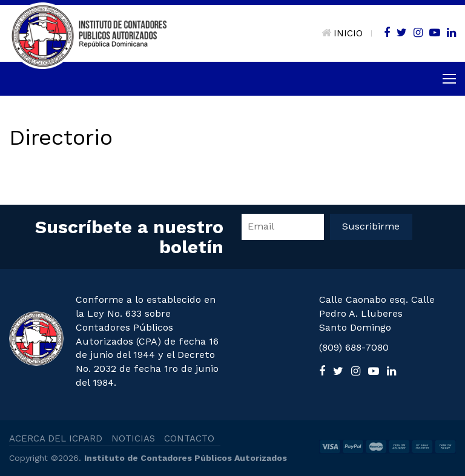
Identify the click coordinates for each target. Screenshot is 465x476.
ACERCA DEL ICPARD (56, 438)
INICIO (342, 33)
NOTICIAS (133, 438)
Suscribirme (371, 226)
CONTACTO (189, 438)
